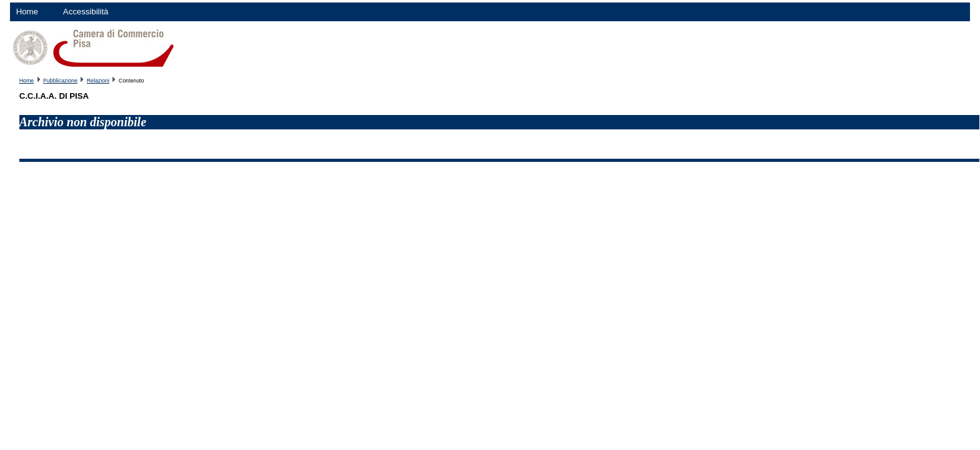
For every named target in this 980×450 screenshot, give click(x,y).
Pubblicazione (60, 81)
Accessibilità (86, 12)
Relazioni (98, 81)
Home (27, 12)
